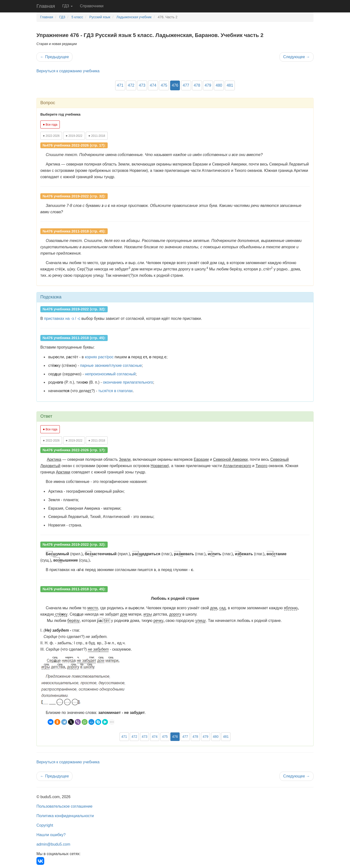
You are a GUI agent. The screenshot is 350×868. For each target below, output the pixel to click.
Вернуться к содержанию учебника (68, 71)
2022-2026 (51, 136)
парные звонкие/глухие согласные (111, 365)
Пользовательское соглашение (64, 806)
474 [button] (153, 85)
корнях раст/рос (99, 357)
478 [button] (197, 85)
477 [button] (186, 85)
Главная (46, 6)
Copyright (45, 825)
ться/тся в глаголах (115, 391)
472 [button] (131, 85)
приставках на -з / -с (62, 319)
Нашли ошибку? (51, 835)
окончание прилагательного (128, 382)
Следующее (297, 57)
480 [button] (219, 85)
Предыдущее (54, 57)
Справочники (92, 6)
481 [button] (230, 85)
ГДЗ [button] (67, 6)
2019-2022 (74, 136)
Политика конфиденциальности (65, 816)
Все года (50, 124)
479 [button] (208, 85)
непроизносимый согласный (110, 374)
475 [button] (164, 85)
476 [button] (175, 85)
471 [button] (120, 85)
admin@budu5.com (53, 844)
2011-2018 (97, 136)
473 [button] (142, 85)
